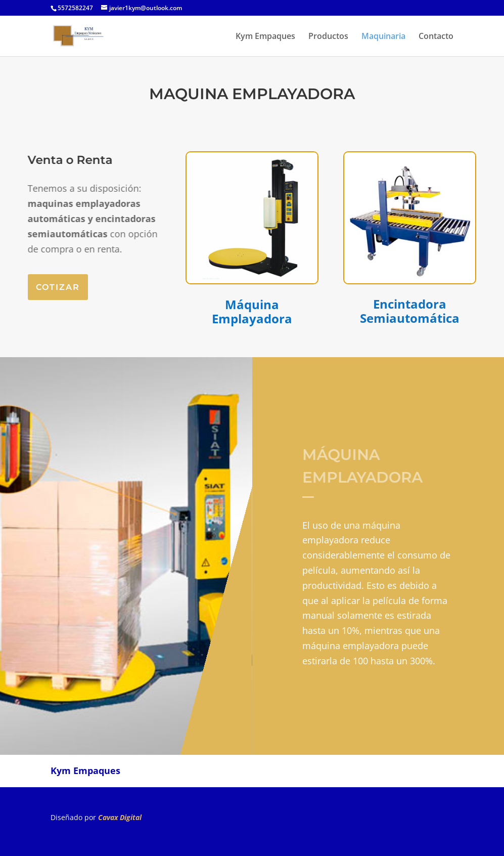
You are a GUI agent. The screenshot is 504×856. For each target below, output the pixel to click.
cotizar (58, 287)
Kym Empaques (265, 37)
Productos (328, 37)
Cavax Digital (120, 817)
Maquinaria (383, 37)
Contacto (436, 37)
